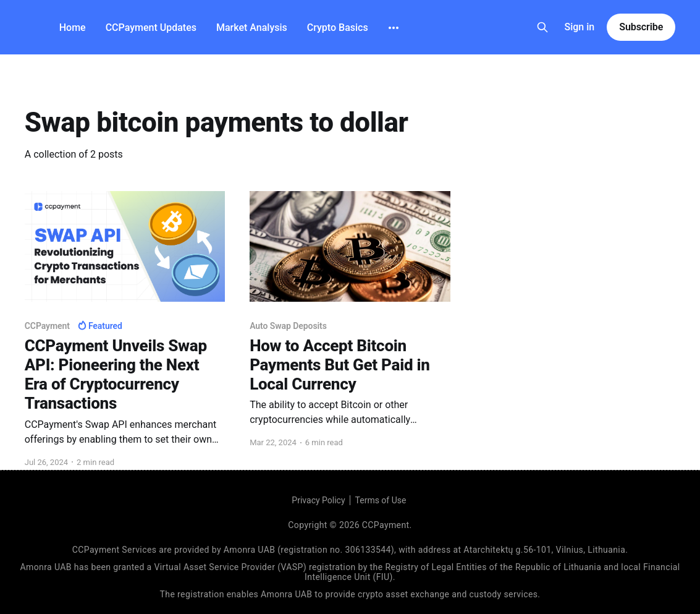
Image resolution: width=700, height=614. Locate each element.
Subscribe (641, 27)
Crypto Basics (338, 28)
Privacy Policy (318, 500)
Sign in (580, 27)
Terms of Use (381, 500)
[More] (394, 28)
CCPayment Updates (151, 28)
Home (73, 28)
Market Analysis (252, 28)
